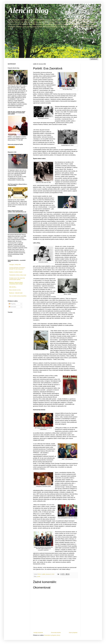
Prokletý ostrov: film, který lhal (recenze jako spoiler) (17, 279)
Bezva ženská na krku (15, 290)
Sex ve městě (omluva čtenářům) (18, 296)
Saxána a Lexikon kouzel (16, 272)
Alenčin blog (28, 10)
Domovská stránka (56, 633)
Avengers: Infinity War (15, 265)
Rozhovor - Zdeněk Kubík (16, 293)
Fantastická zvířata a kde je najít (18, 275)
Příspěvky (12, 304)
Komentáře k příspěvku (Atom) (52, 635)
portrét (39, 576)
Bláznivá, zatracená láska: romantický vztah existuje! (16, 283)
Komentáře (12, 307)
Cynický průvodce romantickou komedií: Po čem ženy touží (17, 268)
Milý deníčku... (13, 287)
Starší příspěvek (73, 633)
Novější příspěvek (38, 633)
